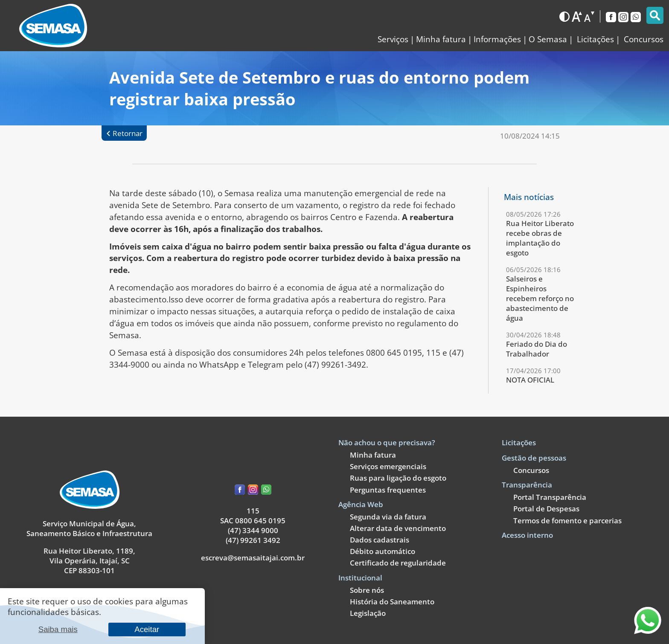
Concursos (531, 470)
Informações (497, 39)
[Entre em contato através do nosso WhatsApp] (648, 631)
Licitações (519, 442)
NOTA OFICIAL (530, 380)
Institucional (360, 578)
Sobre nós (367, 590)
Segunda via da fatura (388, 517)
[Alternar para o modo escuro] (564, 17)
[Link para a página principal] (90, 506)
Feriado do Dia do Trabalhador (537, 349)
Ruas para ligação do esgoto (398, 478)
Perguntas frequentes (388, 490)
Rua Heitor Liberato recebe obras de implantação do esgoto (540, 238)
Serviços (393, 39)
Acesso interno (527, 535)
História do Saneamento (392, 602)
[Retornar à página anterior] (124, 133)
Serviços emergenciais (388, 466)
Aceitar (147, 629)
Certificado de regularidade (398, 563)
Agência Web (361, 504)
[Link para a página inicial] (53, 26)
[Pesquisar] (655, 15)
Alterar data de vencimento (398, 528)
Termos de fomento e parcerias (567, 521)
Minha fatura (441, 39)
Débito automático (382, 551)
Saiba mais (58, 629)
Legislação (368, 613)
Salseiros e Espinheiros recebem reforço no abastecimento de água (540, 298)
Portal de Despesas (546, 509)
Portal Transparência (550, 497)
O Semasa (548, 39)
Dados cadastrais (380, 540)
